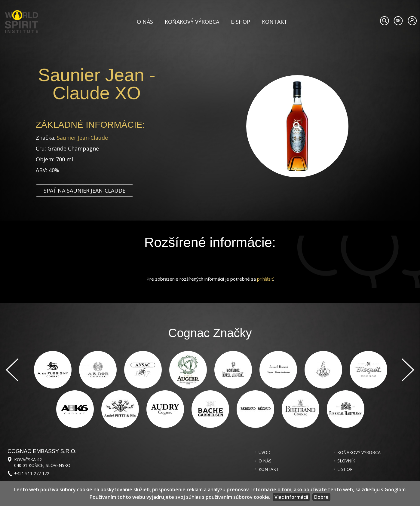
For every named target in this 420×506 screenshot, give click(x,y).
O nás (145, 22)
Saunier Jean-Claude (82, 138)
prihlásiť (265, 279)
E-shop (241, 22)
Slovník (346, 461)
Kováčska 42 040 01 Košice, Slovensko (42, 462)
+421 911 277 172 (32, 473)
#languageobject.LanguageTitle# (398, 21)
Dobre (321, 497)
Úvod (265, 453)
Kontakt (275, 22)
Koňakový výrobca (192, 22)
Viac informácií (291, 497)
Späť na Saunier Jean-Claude (84, 191)
